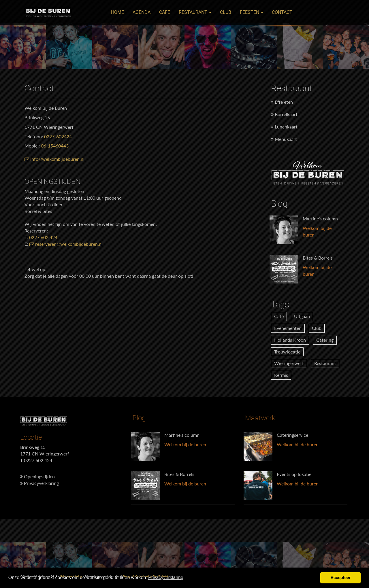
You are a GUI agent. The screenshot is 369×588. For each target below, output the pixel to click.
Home (117, 12)
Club (226, 12)
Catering (325, 340)
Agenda (142, 12)
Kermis (281, 375)
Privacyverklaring (39, 483)
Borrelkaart (284, 114)
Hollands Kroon (290, 340)
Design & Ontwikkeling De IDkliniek (146, 576)
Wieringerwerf (289, 363)
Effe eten (282, 102)
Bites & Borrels (318, 258)
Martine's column (320, 219)
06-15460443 (55, 146)
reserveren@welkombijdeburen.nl (66, 244)
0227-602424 (58, 136)
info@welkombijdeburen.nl (54, 159)
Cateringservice (292, 435)
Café (279, 316)
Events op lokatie (294, 474)
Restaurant (195, 12)
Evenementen (288, 328)
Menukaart (284, 139)
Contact (282, 12)
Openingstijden (37, 476)
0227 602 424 (43, 237)
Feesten (252, 12)
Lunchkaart (284, 127)
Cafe (165, 12)
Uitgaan (302, 316)
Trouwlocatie (287, 352)
